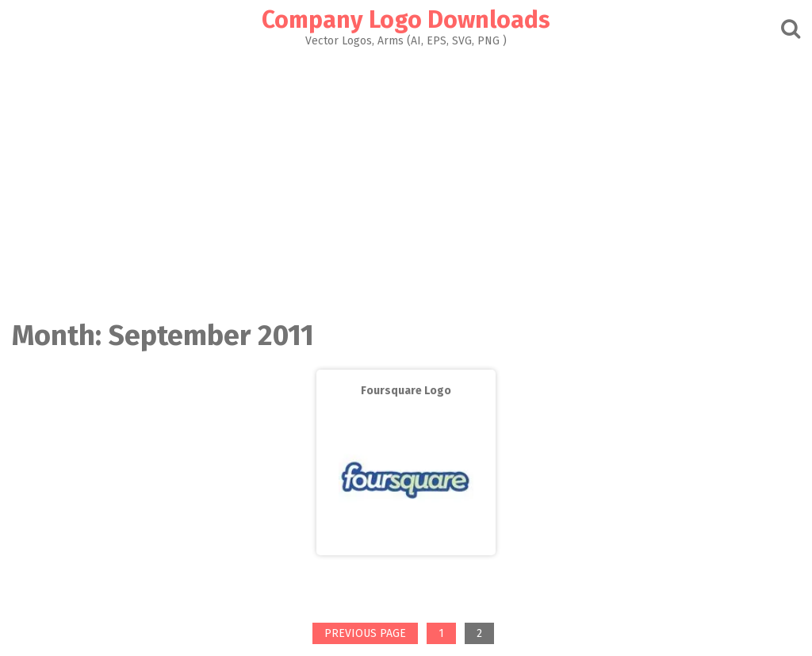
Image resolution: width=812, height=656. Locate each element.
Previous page (365, 633)
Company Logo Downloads (406, 20)
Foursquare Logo (406, 391)
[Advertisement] (406, 179)
